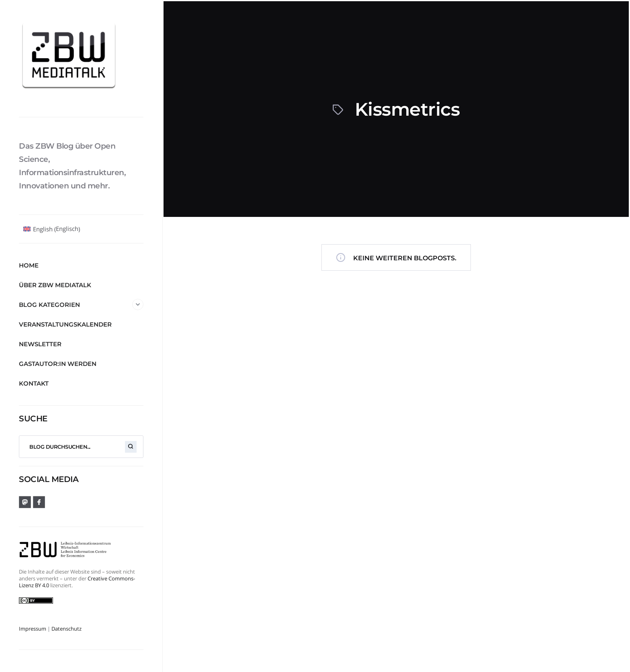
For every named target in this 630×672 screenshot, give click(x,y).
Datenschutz (66, 629)
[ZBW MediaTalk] (81, 58)
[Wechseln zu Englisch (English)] (52, 229)
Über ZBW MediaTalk (55, 285)
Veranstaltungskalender (65, 324)
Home (29, 265)
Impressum (33, 629)
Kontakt (34, 383)
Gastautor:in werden (58, 364)
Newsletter (40, 344)
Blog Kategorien (81, 304)
